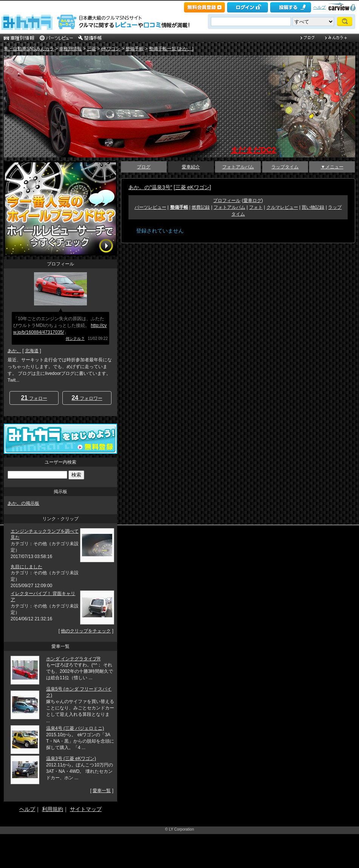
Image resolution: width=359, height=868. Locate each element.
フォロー (34, 398)
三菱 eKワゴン (193, 187)
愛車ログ (252, 200)
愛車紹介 (191, 167)
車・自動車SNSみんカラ (29, 49)
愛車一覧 (102, 791)
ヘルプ (320, 7)
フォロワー (87, 398)
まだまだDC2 (253, 150)
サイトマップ (86, 809)
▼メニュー (332, 167)
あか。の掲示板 (23, 503)
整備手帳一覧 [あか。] (171, 49)
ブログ (144, 167)
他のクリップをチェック (86, 631)
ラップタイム (285, 167)
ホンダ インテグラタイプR (73, 659)
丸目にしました (26, 567)
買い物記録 (313, 207)
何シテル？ (75, 338)
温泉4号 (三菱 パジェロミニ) (75, 728)
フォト (256, 207)
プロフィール (227, 200)
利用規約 (53, 809)
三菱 (91, 49)
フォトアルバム (238, 167)
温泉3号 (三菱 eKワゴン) (71, 759)
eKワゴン (111, 49)
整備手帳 (135, 49)
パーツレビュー (150, 207)
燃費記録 (201, 207)
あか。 (14, 351)
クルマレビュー (282, 207)
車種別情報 (70, 49)
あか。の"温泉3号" (150, 187)
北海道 (32, 351)
